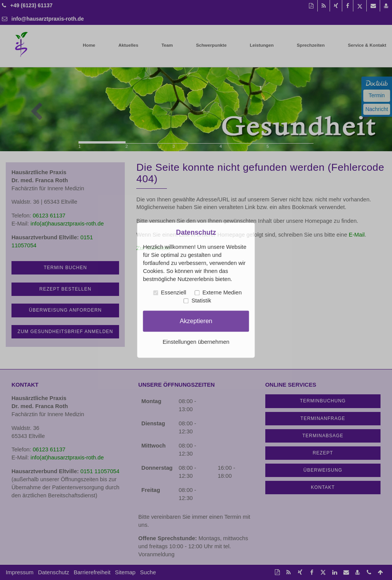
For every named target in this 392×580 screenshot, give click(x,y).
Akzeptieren (196, 321)
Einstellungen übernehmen (196, 342)
